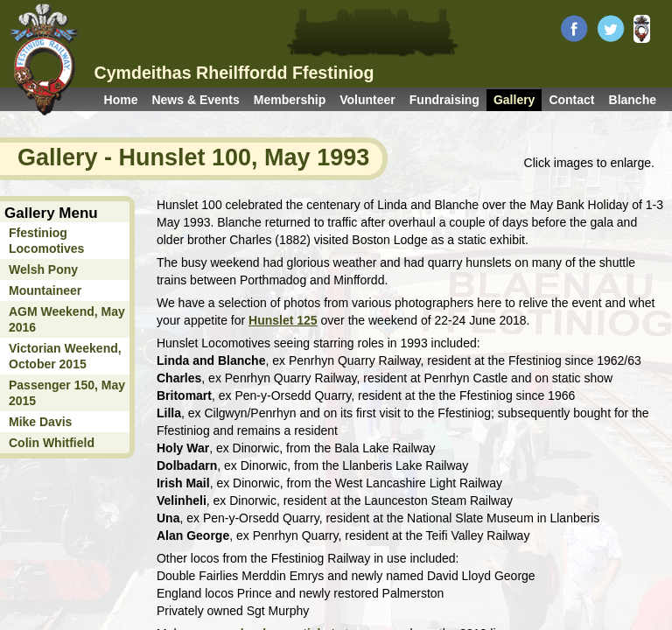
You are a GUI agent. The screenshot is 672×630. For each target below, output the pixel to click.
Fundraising (444, 100)
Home (121, 100)
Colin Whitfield (52, 443)
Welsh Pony (43, 269)
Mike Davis (40, 422)
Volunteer (367, 100)
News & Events (195, 100)
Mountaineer (45, 290)
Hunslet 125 (283, 320)
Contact (571, 100)
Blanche (633, 100)
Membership (290, 100)
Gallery (514, 100)
